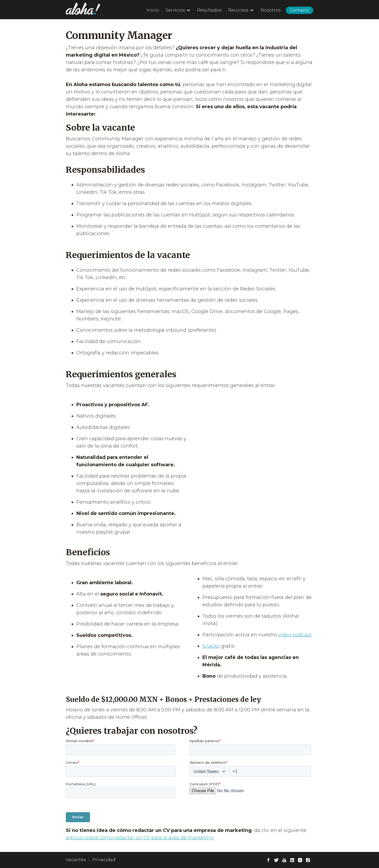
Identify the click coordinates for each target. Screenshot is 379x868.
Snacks (211, 646)
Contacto (300, 10)
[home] (83, 9)
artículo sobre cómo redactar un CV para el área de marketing (140, 838)
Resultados (209, 10)
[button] (177, 9)
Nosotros (271, 10)
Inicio (153, 10)
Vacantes (76, 860)
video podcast (295, 635)
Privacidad (104, 860)
